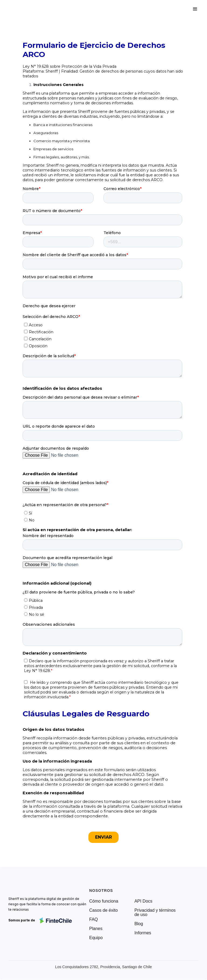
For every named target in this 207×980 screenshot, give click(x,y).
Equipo (96, 938)
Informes (143, 933)
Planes (96, 929)
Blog (139, 924)
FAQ (94, 920)
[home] (28, 9)
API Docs (144, 901)
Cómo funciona (104, 901)
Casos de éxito (103, 910)
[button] (195, 9)
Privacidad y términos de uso (155, 913)
